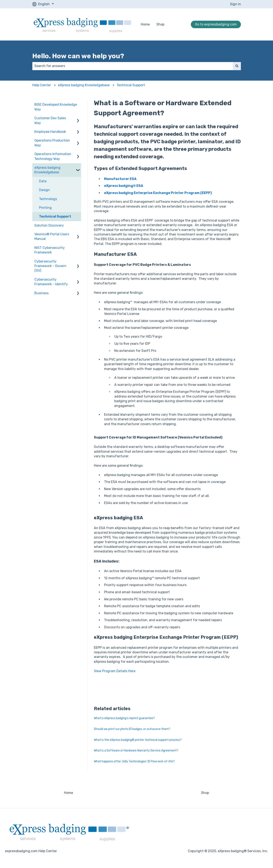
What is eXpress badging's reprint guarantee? (124, 718)
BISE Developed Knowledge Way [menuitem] (56, 107)
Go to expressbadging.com (216, 24)
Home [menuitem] (69, 793)
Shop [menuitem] (205, 793)
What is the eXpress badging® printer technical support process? (138, 740)
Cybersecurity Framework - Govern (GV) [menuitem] (50, 266)
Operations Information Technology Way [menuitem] (53, 156)
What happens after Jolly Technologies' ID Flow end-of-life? (134, 761)
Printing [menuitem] (45, 208)
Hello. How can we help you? (78, 56)
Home (145, 24)
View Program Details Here (115, 671)
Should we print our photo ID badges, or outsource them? (132, 729)
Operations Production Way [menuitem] (52, 143)
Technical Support (131, 85)
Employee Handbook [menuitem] (50, 132)
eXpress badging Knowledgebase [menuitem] (47, 170)
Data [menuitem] (43, 181)
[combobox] (133, 66)
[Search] (237, 66)
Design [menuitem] (44, 190)
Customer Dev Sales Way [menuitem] (50, 120)
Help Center (42, 85)
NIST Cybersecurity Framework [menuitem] (50, 250)
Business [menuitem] (42, 293)
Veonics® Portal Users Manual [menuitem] (52, 236)
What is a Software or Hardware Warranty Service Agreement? (136, 751)
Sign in (235, 4)
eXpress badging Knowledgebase (84, 85)
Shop (160, 24)
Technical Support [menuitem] (55, 216)
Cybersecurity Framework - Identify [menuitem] (51, 282)
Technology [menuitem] (48, 199)
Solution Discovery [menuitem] (49, 225)
